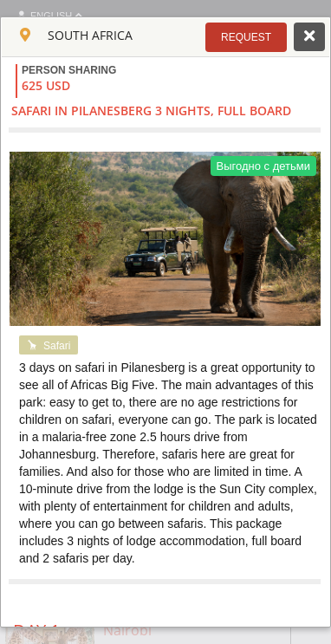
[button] (246, 37)
